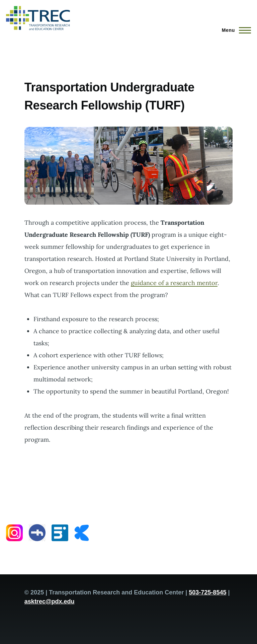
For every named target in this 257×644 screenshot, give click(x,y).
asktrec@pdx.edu (50, 601)
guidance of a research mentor (174, 283)
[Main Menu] (234, 30)
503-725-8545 (207, 592)
